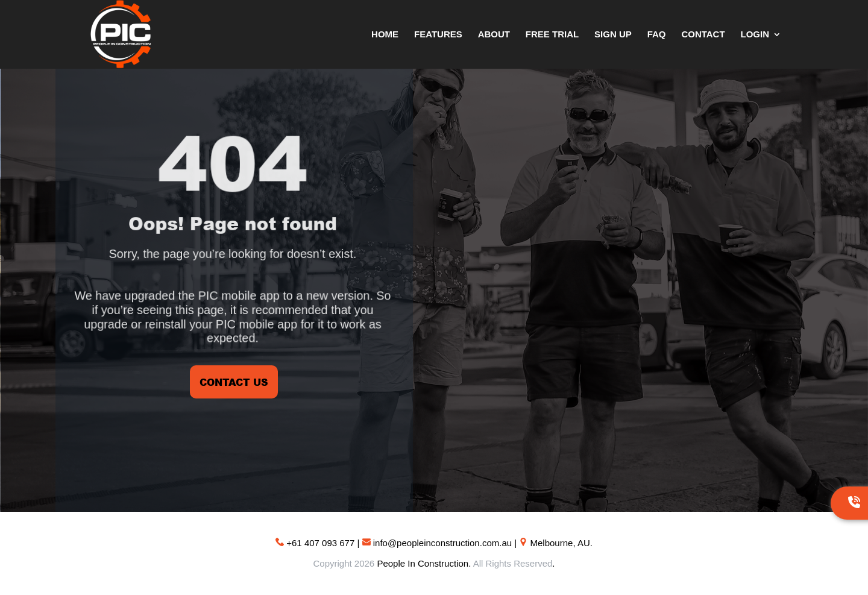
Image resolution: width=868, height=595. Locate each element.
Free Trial (552, 35)
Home (385, 35)
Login (755, 35)
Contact (703, 35)
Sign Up (613, 35)
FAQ (657, 35)
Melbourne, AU (560, 543)
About (494, 35)
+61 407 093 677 (320, 543)
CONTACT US (234, 382)
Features (438, 35)
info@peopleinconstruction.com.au (442, 543)
